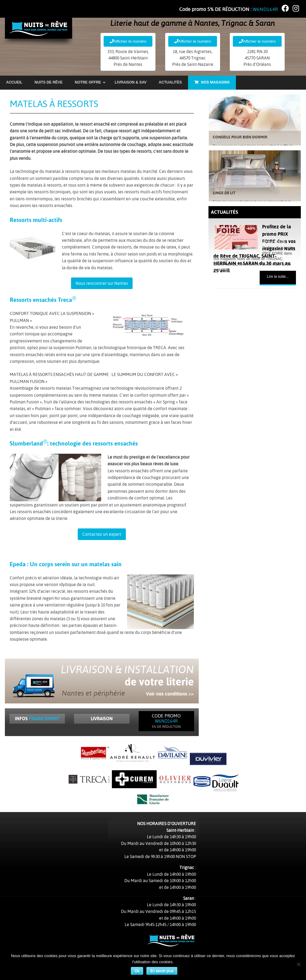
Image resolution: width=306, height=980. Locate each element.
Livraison (102, 719)
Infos (37, 719)
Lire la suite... (278, 277)
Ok (138, 971)
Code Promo (166, 722)
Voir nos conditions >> (170, 694)
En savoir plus (162, 971)
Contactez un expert (102, 535)
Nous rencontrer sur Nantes (102, 284)
